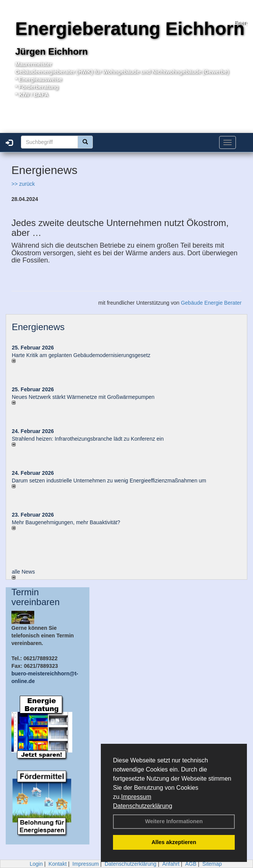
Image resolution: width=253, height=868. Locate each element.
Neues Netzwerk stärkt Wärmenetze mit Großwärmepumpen (83, 397)
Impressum (136, 797)
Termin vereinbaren (36, 597)
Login (36, 864)
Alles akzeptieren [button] (174, 842)
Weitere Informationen (174, 821)
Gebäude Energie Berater (211, 303)
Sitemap (212, 864)
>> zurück (23, 184)
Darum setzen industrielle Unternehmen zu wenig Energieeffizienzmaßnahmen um (109, 481)
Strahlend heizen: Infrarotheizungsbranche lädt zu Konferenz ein (88, 439)
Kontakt (58, 864)
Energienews (38, 327)
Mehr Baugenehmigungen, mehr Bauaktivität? (66, 522)
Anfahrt (171, 864)
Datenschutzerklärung (143, 806)
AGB (191, 864)
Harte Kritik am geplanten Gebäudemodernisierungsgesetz (81, 355)
